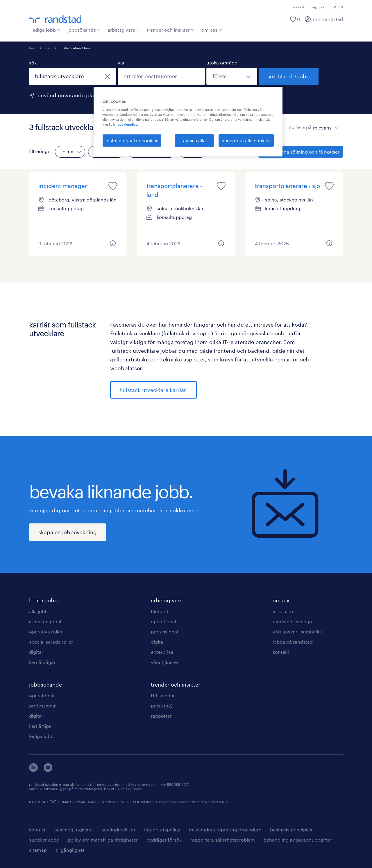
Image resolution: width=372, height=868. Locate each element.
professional (43, 706)
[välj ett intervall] (232, 76)
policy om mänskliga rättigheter (103, 840)
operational (42, 695)
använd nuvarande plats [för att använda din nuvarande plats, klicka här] (68, 95)
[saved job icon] (113, 186)
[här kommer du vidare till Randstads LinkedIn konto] (33, 770)
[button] (113, 243)
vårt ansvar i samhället (297, 632)
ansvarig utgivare (74, 830)
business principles (291, 830)
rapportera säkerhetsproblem (223, 840)
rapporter (161, 716)
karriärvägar (42, 662)
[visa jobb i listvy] (269, 127)
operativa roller (46, 632)
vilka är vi (283, 611)
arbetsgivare (124, 30)
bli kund (160, 611)
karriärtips (40, 726)
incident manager (63, 186)
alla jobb (38, 611)
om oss (212, 30)
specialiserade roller (51, 642)
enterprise (162, 652)
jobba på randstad (293, 642)
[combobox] (73, 76)
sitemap (38, 850)
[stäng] (108, 76)
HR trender (163, 695)
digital (36, 652)
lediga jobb (46, 30)
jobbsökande (84, 30)
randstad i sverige (292, 621)
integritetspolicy (162, 830)
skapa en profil (45, 621)
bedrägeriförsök (164, 840)
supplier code (44, 840)
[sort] (324, 123)
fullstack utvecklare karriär (153, 390)
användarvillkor (118, 830)
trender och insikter (171, 30)
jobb (47, 48)
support (318, 7)
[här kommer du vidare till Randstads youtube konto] (48, 770)
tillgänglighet (70, 850)
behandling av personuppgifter (298, 840)
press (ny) (162, 706)
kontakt (298, 7)
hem (33, 48)
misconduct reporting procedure (225, 830)
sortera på (300, 127)
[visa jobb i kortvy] (279, 127)
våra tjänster (165, 662)
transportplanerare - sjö (287, 186)
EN (341, 7)
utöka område (222, 63)
